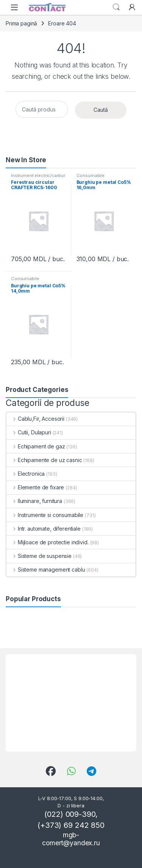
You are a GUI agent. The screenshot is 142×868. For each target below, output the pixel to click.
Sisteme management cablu (46, 570)
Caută (101, 110)
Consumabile (91, 175)
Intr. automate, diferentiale (44, 529)
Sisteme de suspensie (39, 556)
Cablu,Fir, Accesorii (35, 419)
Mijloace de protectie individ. (48, 542)
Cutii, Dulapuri (29, 432)
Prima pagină (21, 23)
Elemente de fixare (35, 487)
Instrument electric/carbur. (38, 175)
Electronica (26, 474)
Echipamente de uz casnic (44, 460)
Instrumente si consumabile (45, 515)
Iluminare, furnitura (34, 501)
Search (116, 7)
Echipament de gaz (36, 446)
